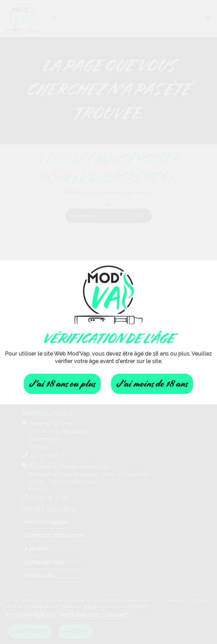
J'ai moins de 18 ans (152, 384)
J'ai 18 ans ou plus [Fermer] (62, 384)
